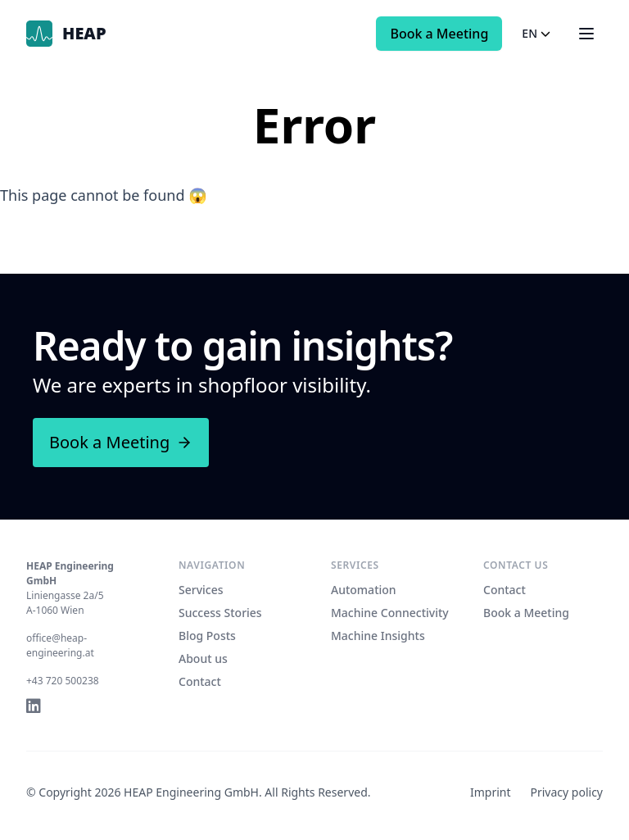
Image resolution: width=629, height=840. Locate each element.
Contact (200, 681)
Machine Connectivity (390, 613)
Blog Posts (207, 636)
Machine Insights (378, 636)
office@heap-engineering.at (60, 645)
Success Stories (220, 613)
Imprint (491, 792)
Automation (364, 590)
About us (203, 658)
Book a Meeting (439, 34)
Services (201, 590)
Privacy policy (567, 792)
